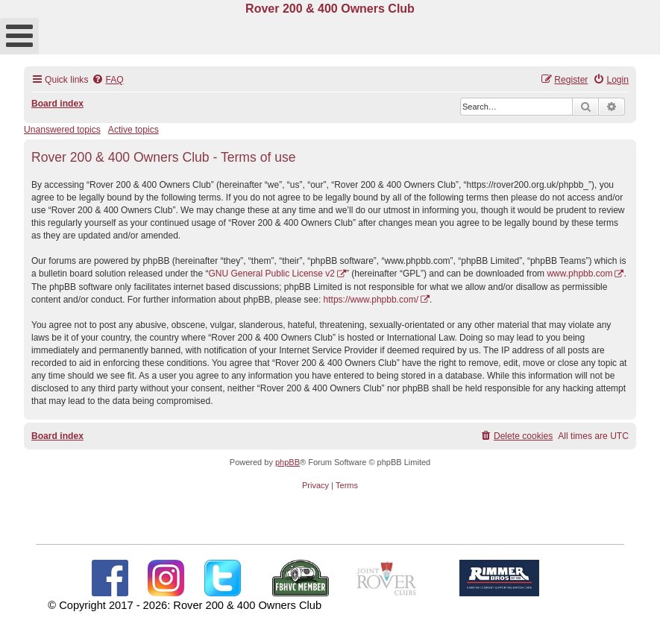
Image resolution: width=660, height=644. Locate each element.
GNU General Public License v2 (272, 274)
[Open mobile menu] (19, 36)
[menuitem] (107, 80)
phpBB (287, 462)
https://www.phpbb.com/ (371, 300)
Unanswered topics (62, 130)
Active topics (133, 130)
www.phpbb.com (579, 274)
